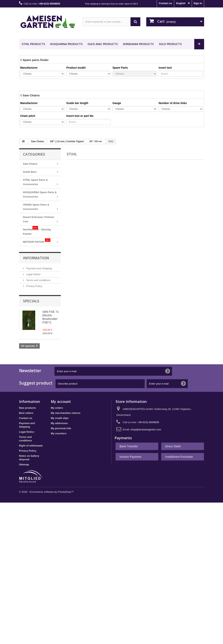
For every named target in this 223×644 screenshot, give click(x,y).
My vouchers (59, 433)
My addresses (59, 423)
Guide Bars (30, 172)
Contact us (165, 3)
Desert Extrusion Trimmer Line (39, 219)
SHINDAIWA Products (138, 44)
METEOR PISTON (37, 241)
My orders (57, 408)
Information (36, 258)
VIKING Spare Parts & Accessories (36, 207)
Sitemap (24, 465)
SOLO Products (170, 44)
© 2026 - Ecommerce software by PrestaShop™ (46, 492)
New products (28, 408)
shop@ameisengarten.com (146, 429)
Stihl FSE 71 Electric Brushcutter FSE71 (51, 317)
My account (61, 401)
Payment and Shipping (39, 268)
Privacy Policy (34, 286)
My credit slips (60, 418)
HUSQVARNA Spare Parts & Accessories (40, 194)
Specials (31, 301)
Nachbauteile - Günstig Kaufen (37, 231)
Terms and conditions (38, 280)
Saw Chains (30, 164)
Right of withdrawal (31, 446)
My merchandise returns (66, 413)
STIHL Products (33, 44)
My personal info (61, 428)
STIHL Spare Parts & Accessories (35, 182)
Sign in (198, 3)
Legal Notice (33, 274)
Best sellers (26, 413)
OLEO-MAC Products (103, 44)
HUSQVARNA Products (66, 44)
